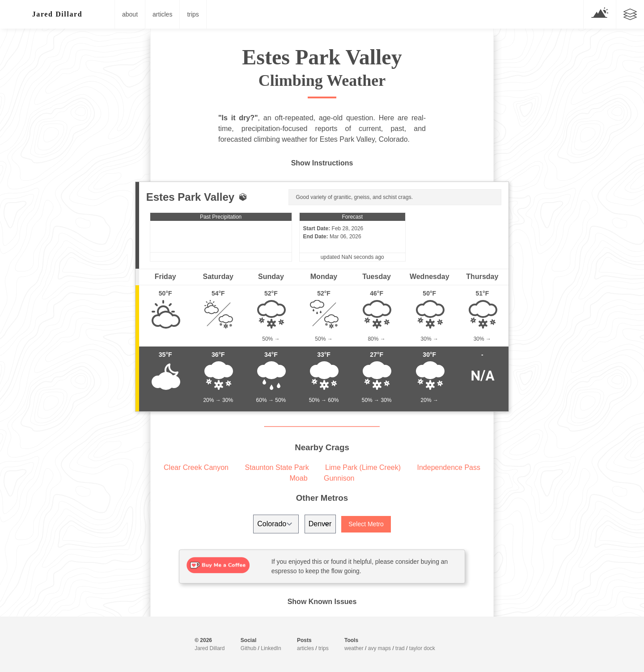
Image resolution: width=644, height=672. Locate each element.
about (130, 14)
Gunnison (339, 478)
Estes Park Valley (190, 197)
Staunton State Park (277, 467)
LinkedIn (271, 648)
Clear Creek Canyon (196, 467)
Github (248, 648)
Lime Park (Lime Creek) (363, 467)
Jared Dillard (210, 648)
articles (162, 14)
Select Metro (366, 524)
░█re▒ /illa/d (57, 14)
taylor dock (422, 648)
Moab (299, 478)
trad (400, 648)
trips (193, 14)
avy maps (379, 648)
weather (354, 648)
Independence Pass (449, 467)
